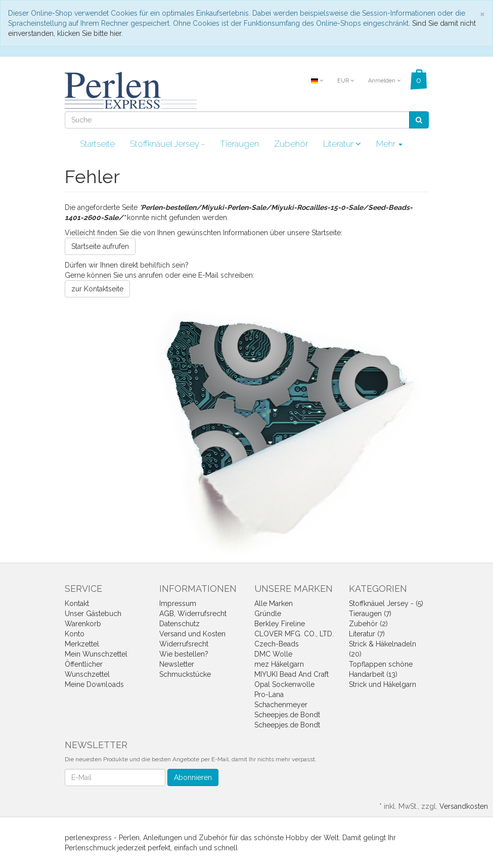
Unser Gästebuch (93, 614)
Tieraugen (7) (370, 614)
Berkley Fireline (280, 624)
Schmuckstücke (185, 674)
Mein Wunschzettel (96, 654)
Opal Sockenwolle (284, 684)
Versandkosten (464, 806)
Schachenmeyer (281, 705)
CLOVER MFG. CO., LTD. (294, 634)
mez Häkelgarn (279, 664)
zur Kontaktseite (97, 289)
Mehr (389, 144)
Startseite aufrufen (100, 246)
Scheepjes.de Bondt (287, 715)
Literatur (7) (367, 634)
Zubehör (291, 144)
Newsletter (177, 664)
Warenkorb (83, 624)
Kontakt (77, 603)
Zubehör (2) (368, 624)
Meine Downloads (94, 684)
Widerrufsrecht (184, 644)
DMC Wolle (273, 654)
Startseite (97, 144)
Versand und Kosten (192, 634)
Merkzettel (82, 644)
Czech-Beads (277, 644)
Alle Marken (274, 603)
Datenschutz (180, 624)
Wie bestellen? (184, 654)
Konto (75, 634)
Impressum (178, 603)
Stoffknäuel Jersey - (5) (386, 603)
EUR (346, 81)
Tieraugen (239, 144)
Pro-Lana (269, 695)
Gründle (268, 614)
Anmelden (384, 81)
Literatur (342, 144)
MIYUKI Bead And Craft (292, 674)
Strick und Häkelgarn (383, 684)
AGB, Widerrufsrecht (193, 614)
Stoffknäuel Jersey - (167, 144)
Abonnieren (193, 777)
